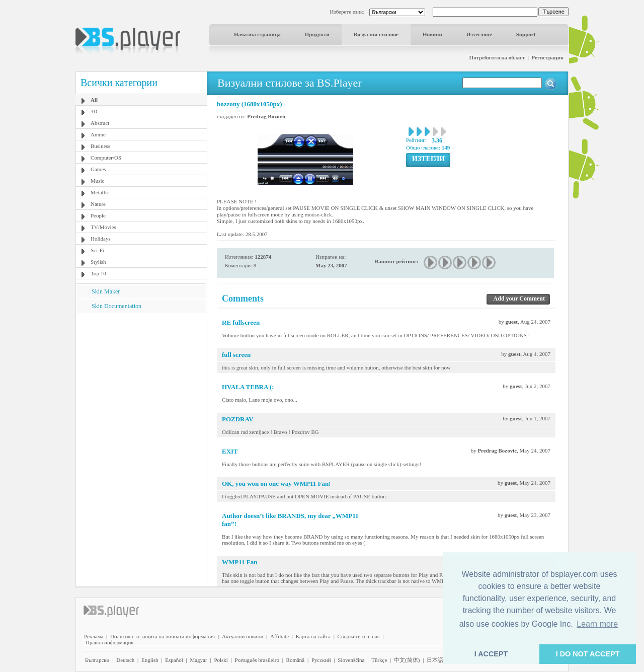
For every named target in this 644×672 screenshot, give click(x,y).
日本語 (435, 660)
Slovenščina (351, 660)
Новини (432, 34)
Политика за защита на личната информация (163, 636)
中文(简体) (407, 660)
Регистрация (548, 57)
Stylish (98, 262)
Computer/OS (106, 158)
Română (296, 660)
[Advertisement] (141, 376)
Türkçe (379, 660)
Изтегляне (479, 34)
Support (526, 34)
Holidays (101, 239)
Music (98, 181)
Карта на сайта (313, 636)
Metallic (100, 192)
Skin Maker (106, 291)
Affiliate (279, 636)
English (150, 660)
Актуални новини (243, 636)
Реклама (94, 636)
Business (100, 146)
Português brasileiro (257, 660)
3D (94, 111)
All (94, 100)
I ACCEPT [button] (491, 654)
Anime (98, 134)
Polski (221, 660)
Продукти (317, 34)
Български (97, 660)
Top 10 (98, 273)
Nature (98, 204)
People (98, 215)
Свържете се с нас (359, 636)
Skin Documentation (116, 306)
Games (98, 169)
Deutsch (125, 660)
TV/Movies (103, 227)
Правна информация (109, 642)
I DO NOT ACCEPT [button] (588, 654)
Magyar (198, 660)
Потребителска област (497, 57)
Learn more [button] (597, 624)
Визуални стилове (376, 34)
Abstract (100, 123)
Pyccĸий (321, 660)
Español (174, 660)
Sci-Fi (97, 250)
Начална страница (257, 34)
